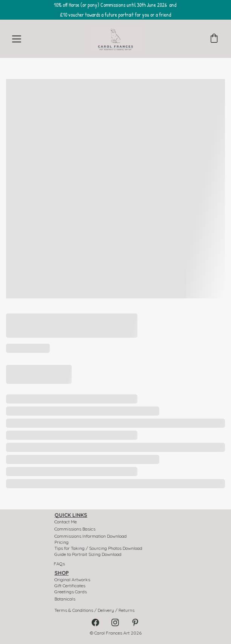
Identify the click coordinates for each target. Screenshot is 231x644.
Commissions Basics (77, 529)
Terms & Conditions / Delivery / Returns (95, 610)
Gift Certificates (72, 586)
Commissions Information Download (92, 536)
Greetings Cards (73, 592)
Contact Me (68, 522)
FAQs (59, 564)
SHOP (64, 573)
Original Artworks (74, 580)
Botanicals (67, 599)
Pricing (64, 542)
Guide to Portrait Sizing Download (89, 554)
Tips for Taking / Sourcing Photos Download (99, 548)
